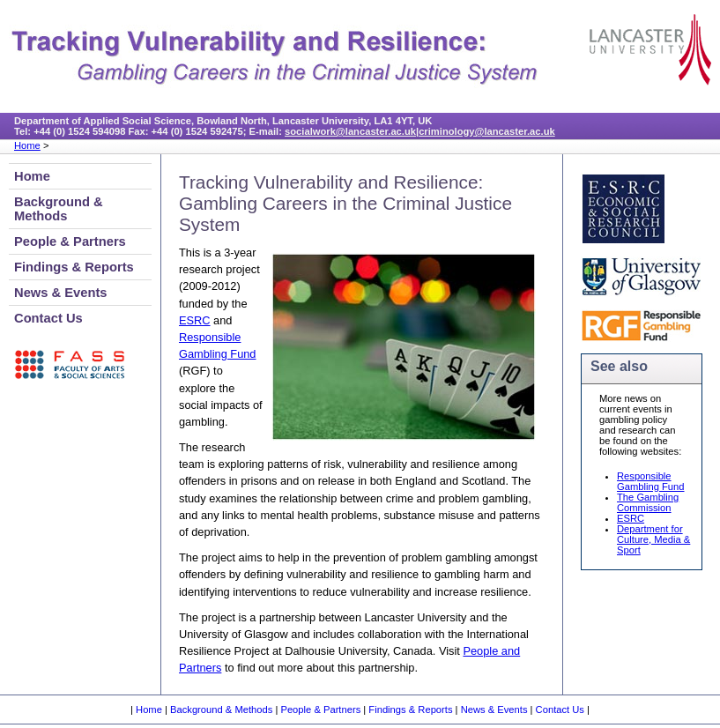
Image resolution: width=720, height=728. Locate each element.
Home (27, 145)
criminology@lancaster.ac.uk (487, 131)
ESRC (195, 320)
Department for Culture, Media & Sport (653, 539)
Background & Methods (59, 209)
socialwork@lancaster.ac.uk (350, 131)
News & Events (61, 293)
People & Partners (70, 241)
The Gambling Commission (648, 502)
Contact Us (48, 318)
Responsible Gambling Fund (651, 481)
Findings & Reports (74, 267)
